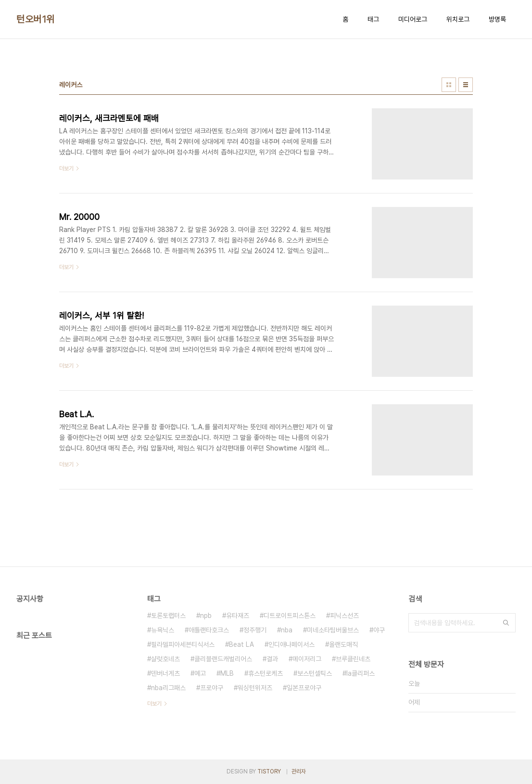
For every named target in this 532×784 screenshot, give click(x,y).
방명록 (497, 19)
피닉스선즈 (344, 616)
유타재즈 (238, 616)
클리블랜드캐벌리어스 (223, 659)
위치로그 (458, 19)
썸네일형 (449, 85)
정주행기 (255, 630)
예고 (200, 673)
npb (206, 616)
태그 (373, 19)
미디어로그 (413, 19)
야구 (379, 630)
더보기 (154, 704)
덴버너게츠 (165, 673)
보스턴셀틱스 (315, 673)
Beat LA (241, 644)
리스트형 (466, 85)
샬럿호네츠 (165, 659)
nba (287, 630)
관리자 (299, 771)
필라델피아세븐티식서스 (183, 644)
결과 (272, 659)
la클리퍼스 (361, 673)
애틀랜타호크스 (209, 630)
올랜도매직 (343, 644)
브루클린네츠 (353, 659)
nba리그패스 (168, 688)
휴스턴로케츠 (266, 673)
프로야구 (212, 688)
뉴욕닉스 (163, 630)
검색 (506, 623)
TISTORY (269, 771)
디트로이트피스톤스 (290, 616)
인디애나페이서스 (291, 644)
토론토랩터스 (168, 616)
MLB (227, 673)
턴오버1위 (36, 19)
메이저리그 (307, 659)
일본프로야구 (304, 688)
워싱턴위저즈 (255, 688)
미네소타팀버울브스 (333, 630)
